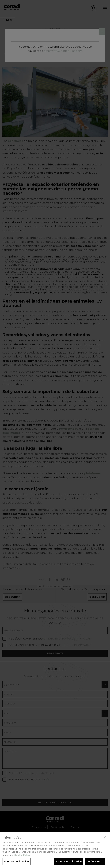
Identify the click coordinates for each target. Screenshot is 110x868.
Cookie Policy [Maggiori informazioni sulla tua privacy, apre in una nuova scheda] (22, 858)
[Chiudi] (105, 841)
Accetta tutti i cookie (69, 864)
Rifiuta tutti (95, 864)
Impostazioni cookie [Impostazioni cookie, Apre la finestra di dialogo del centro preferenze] (17, 864)
